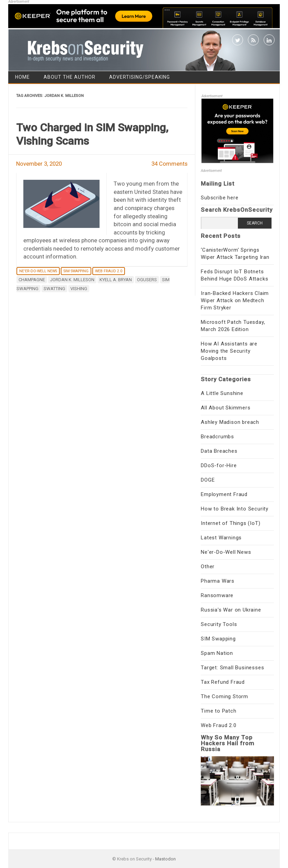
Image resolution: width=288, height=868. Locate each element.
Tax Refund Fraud (223, 682)
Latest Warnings (221, 538)
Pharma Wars (218, 581)
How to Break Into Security (235, 509)
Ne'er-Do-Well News (38, 271)
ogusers (147, 280)
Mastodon (165, 859)
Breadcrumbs (217, 437)
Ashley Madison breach (230, 422)
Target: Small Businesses (232, 668)
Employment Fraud (224, 494)
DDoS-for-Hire (219, 465)
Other (208, 567)
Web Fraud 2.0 (109, 271)
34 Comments (169, 164)
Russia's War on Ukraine (231, 610)
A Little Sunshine (222, 393)
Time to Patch (218, 711)
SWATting (54, 289)
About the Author (70, 77)
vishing (79, 289)
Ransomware (217, 595)
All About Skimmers (226, 408)
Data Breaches (219, 451)
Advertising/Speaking (140, 77)
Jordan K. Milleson (72, 280)
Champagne (32, 280)
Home (22, 77)
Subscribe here (220, 198)
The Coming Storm (224, 696)
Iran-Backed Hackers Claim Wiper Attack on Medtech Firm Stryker (235, 300)
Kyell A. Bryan (116, 280)
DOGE (208, 480)
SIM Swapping (76, 271)
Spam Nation (217, 653)
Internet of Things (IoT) (231, 523)
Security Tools (219, 624)
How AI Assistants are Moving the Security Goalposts (229, 351)
